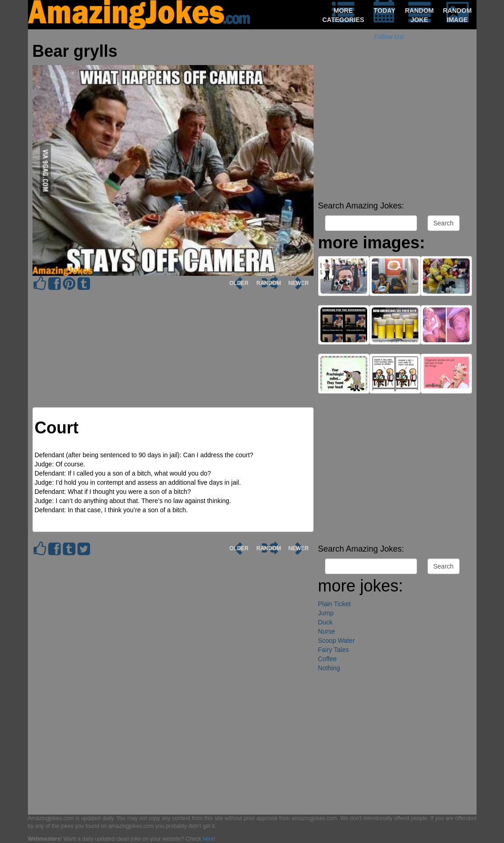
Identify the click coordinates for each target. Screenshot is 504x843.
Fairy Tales (333, 650)
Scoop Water (336, 640)
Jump (326, 613)
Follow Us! (389, 37)
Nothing (329, 668)
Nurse (327, 631)
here (208, 839)
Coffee (328, 659)
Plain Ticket (335, 604)
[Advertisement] (395, 133)
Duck (325, 622)
